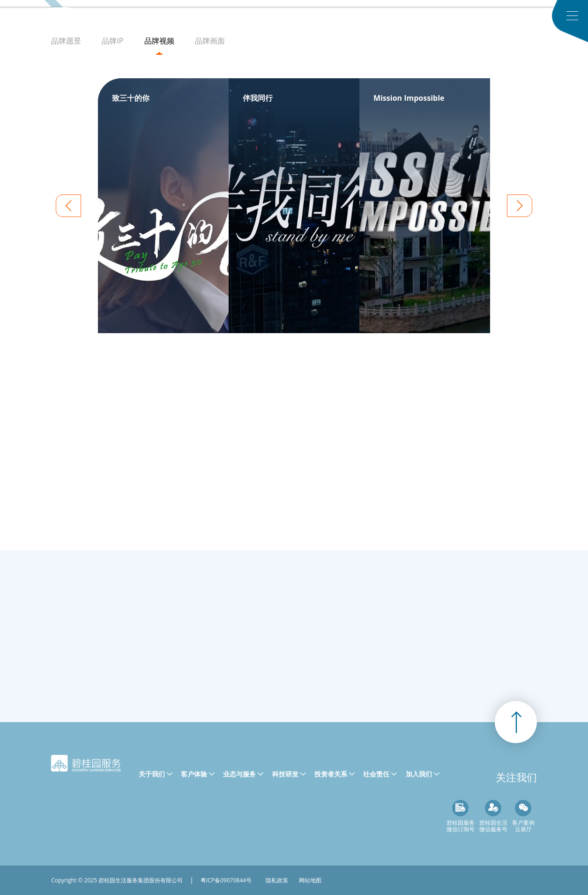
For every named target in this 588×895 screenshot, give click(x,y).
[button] (520, 206)
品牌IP (112, 41)
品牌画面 (214, 41)
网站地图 (310, 880)
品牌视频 (159, 41)
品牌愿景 (66, 41)
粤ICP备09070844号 (226, 880)
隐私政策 (277, 880)
